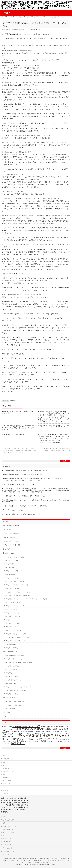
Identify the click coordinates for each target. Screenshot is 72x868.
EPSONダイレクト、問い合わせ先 (14, 435)
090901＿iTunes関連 (9, 709)
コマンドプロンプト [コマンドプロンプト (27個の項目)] (56, 734)
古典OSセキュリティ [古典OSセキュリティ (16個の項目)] (53, 741)
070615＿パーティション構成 (12, 578)
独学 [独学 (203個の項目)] (14, 743)
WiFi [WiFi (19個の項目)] (50, 732)
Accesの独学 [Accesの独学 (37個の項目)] (60, 727)
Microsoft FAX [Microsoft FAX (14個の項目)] (21, 732)
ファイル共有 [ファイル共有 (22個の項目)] (36, 739)
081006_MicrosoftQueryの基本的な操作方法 (15, 690)
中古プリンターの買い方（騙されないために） (54, 426)
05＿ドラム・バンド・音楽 (12, 545)
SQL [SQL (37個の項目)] (43, 732)
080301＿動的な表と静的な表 (12, 666)
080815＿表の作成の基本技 (11, 676)
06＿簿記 (7, 549)
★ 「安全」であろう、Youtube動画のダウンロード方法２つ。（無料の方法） (25, 506)
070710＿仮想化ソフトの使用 (12, 588)
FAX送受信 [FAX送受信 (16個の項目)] (10, 732)
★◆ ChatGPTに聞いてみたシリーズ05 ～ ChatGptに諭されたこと (22, 514)
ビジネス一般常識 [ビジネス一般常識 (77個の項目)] (11, 739)
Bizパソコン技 (6, 784)
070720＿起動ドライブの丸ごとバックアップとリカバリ (18, 592)
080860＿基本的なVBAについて (12, 684)
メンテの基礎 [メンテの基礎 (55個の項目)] (19, 741)
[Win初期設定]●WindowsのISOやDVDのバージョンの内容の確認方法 (22, 474)
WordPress (26, 864)
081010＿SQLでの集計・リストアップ (14, 694)
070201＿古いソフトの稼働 (11, 561)
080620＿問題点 (8, 673)
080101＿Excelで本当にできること (13, 659)
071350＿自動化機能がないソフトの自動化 (15, 634)
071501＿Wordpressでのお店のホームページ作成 (17, 637)
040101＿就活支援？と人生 (11, 541)
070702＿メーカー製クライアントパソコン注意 (16, 585)
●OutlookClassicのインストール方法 (13, 510)
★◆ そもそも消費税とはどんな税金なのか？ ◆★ (18, 484)
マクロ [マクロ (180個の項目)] (54, 739)
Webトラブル (14, 401)
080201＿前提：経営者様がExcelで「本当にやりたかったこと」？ (21, 663)
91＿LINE (7, 716)
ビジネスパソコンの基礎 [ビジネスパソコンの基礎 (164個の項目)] (55, 736)
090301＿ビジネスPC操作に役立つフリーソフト (16, 705)
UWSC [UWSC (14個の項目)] (47, 732)
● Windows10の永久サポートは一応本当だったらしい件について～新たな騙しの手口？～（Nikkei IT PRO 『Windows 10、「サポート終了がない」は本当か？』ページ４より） (19, 451)
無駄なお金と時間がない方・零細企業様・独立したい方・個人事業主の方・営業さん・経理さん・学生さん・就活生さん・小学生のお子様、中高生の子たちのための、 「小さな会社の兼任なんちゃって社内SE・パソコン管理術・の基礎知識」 (37, 5)
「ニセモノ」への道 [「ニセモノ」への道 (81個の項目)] (12, 734)
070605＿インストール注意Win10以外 (14, 571)
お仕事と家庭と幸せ (8, 759)
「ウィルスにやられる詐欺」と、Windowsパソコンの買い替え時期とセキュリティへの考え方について (18, 428)
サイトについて (7, 787)
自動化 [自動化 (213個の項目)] (21, 743)
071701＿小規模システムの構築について (15, 641)
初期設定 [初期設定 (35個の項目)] (44, 741)
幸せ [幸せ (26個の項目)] (66, 741)
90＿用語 (7, 712)
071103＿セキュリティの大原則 (12, 623)
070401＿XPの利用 (9, 567)
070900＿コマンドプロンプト (12, 613)
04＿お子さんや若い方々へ (12, 537)
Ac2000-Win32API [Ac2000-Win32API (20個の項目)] (7, 727)
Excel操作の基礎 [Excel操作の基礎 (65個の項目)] (50, 729)
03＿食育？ (8, 530)
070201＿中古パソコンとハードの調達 (14, 557)
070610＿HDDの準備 (10, 575)
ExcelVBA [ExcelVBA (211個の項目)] (21, 729)
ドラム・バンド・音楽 (8, 771)
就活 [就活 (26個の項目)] (63, 741)
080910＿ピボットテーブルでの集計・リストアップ (17, 687)
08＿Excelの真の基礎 (11, 652)
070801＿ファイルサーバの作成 (12, 602)
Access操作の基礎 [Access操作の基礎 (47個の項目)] (48, 727)
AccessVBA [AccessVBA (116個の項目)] (19, 726)
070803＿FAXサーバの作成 (11, 609)
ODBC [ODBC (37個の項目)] (39, 732)
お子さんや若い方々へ (8, 765)
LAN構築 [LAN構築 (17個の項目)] (15, 732)
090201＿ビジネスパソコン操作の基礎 (14, 702)
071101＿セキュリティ (10, 620)
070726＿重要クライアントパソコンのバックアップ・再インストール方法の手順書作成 (26, 599)
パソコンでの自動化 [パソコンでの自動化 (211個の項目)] (27, 736)
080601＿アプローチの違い (11, 670)
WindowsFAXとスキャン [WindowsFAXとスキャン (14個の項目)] (57, 732)
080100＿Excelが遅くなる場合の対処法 (14, 655)
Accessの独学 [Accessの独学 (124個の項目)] (33, 726)
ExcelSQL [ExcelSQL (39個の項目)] (11, 729)
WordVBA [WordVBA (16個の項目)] (65, 732)
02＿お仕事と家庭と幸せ (12, 526)
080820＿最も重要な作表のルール (13, 680)
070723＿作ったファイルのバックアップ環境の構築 (17, 595)
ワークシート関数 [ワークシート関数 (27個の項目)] (30, 741)
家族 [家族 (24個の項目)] (60, 741)
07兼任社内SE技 (9, 553)
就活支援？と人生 (7, 768)
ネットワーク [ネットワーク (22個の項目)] (10, 737)
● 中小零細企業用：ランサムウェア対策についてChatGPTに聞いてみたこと (24, 496)
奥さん (4, 756)
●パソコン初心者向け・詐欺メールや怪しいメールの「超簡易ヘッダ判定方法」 (25, 470)
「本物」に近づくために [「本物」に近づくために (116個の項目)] (36, 734)
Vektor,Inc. (46, 864)
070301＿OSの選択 (36, 30)
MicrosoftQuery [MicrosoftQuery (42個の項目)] (30, 732)
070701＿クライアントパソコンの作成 (14, 581)
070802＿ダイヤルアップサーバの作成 (14, 606)
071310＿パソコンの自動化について (13, 630)
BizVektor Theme (36, 864)
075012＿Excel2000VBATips (11, 648)
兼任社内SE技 (6, 778)
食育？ (4, 762)
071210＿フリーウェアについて (12, 627)
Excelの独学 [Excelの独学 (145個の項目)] (35, 729)
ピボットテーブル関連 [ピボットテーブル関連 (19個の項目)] (26, 739)
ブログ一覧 (5, 793)
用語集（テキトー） (8, 790)
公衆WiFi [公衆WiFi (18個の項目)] (38, 741)
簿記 (4, 775)
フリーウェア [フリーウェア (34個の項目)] (45, 739)
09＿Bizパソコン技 (10, 698)
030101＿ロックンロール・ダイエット (14, 534)
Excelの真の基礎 (7, 781)
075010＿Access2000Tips (11, 644)
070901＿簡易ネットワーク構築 (12, 616)
